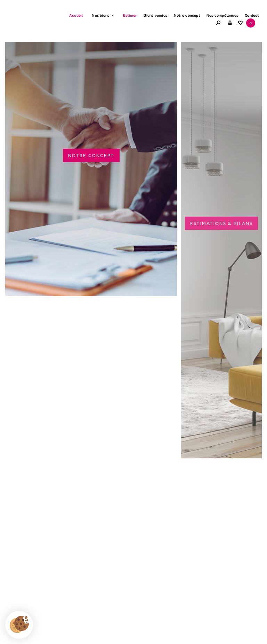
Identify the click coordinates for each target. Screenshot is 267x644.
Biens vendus (155, 15)
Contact (252, 15)
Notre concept (187, 15)
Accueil (76, 15)
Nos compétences (222, 15)
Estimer (130, 15)
